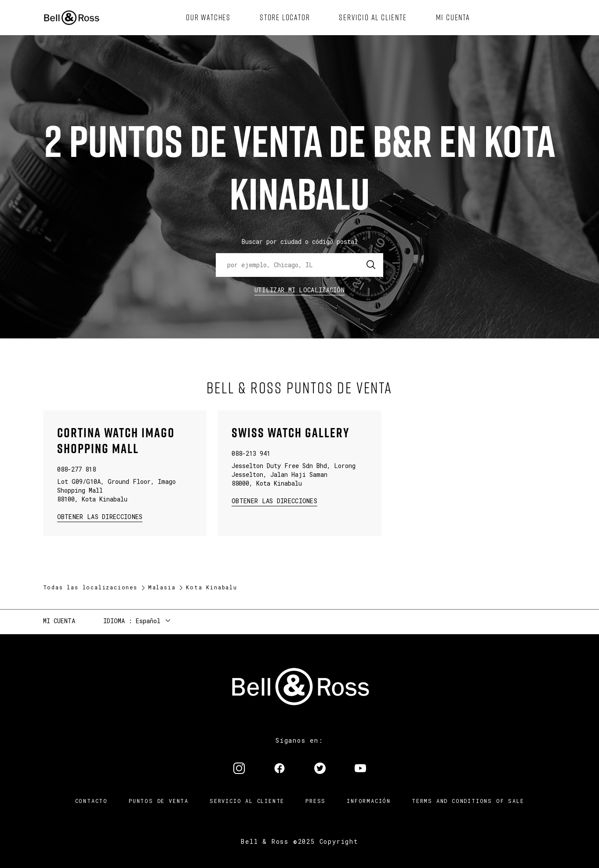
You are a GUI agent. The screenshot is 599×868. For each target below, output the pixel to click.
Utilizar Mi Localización (299, 290)
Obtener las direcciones (99, 516)
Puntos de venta (159, 801)
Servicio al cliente (247, 801)
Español (148, 621)
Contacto (91, 801)
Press (316, 801)
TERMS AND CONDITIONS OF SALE (468, 801)
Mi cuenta (59, 621)
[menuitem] (208, 18)
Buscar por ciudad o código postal (300, 242)
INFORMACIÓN (369, 801)
